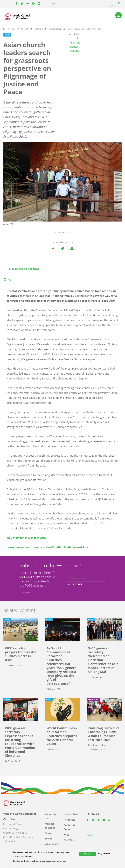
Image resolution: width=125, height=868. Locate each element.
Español (75, 51)
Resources (69, 820)
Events (49, 839)
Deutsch (75, 47)
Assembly (69, 840)
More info (17, 865)
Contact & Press (69, 827)
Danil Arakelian (97, 745)
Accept (88, 854)
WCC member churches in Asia (26, 538)
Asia (10, 280)
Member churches (50, 826)
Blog (66, 835)
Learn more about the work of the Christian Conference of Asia (47, 547)
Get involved (71, 814)
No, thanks (104, 854)
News (13, 29)
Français (75, 43)
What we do (52, 844)
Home (4, 29)
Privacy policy (26, 592)
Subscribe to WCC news (26, 269)
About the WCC (51, 816)
